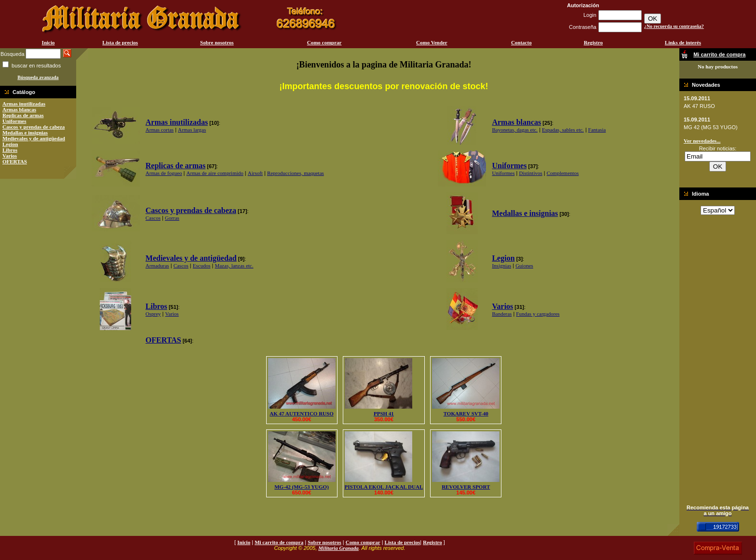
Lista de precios (120, 42)
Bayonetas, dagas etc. (515, 130)
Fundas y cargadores (538, 314)
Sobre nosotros (217, 42)
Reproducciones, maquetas (296, 173)
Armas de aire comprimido (215, 173)
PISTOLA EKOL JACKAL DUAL (384, 487)
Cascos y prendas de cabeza (34, 127)
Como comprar (324, 42)
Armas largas (192, 130)
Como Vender (432, 42)
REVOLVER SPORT (466, 487)
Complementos (563, 173)
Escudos (202, 266)
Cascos (153, 218)
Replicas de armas (23, 115)
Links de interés (683, 42)
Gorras (172, 218)
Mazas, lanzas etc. (234, 266)
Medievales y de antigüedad (34, 138)
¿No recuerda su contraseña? (674, 26)
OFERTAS (15, 161)
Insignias (501, 266)
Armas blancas (19, 109)
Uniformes (14, 121)
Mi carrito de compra (279, 542)
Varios (10, 156)
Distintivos (530, 173)
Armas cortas (160, 130)
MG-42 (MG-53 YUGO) (302, 487)
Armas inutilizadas (24, 104)
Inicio (48, 42)
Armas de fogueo (164, 173)
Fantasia (597, 130)
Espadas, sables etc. (563, 130)
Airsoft (255, 173)
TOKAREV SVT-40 (466, 413)
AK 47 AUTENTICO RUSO (301, 413)
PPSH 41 (384, 413)
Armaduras (157, 266)
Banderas (502, 314)
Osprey (153, 314)
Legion (10, 144)
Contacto (521, 42)
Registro (594, 42)
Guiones (524, 266)
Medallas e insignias (25, 133)
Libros (10, 150)
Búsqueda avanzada (38, 77)
